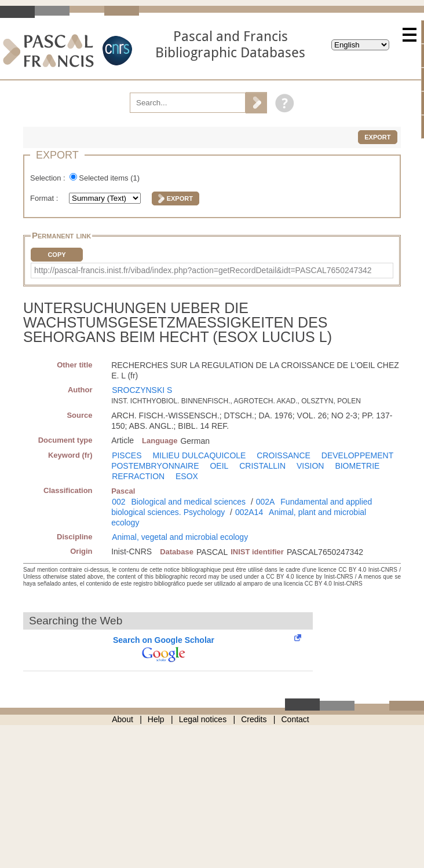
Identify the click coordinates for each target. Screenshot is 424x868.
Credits (254, 719)
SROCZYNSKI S (142, 390)
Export (377, 137)
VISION (310, 466)
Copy (56, 255)
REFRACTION (138, 476)
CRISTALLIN (262, 466)
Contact (295, 719)
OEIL (219, 466)
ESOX (187, 476)
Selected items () (109, 178)
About (123, 719)
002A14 (249, 512)
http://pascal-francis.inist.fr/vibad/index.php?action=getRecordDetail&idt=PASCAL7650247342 (203, 270)
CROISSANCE (284, 455)
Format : (45, 198)
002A (266, 502)
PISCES (127, 455)
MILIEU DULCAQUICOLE (199, 455)
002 (118, 502)
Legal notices (203, 719)
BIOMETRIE (357, 466)
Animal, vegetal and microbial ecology (180, 537)
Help (156, 719)
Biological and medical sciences (188, 502)
